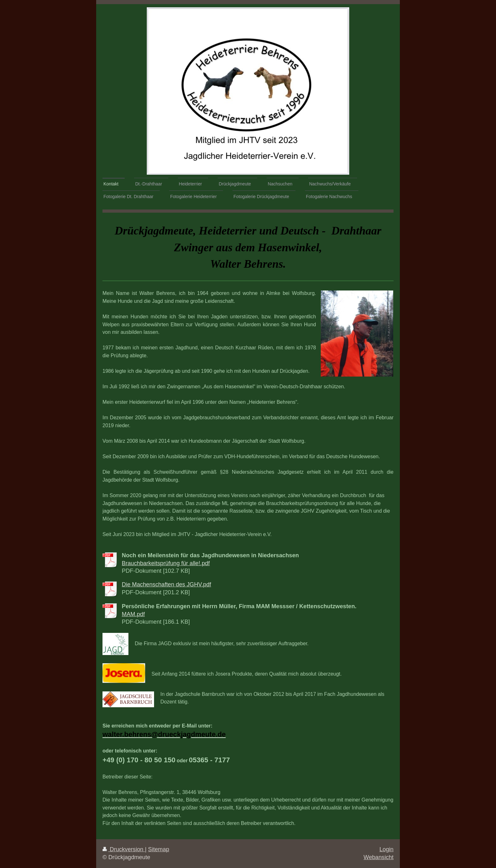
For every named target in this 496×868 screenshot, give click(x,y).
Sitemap (159, 849)
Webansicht (378, 857)
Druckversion (124, 849)
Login (386, 849)
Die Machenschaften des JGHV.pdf (166, 584)
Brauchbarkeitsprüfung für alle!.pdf (166, 563)
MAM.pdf (133, 614)
